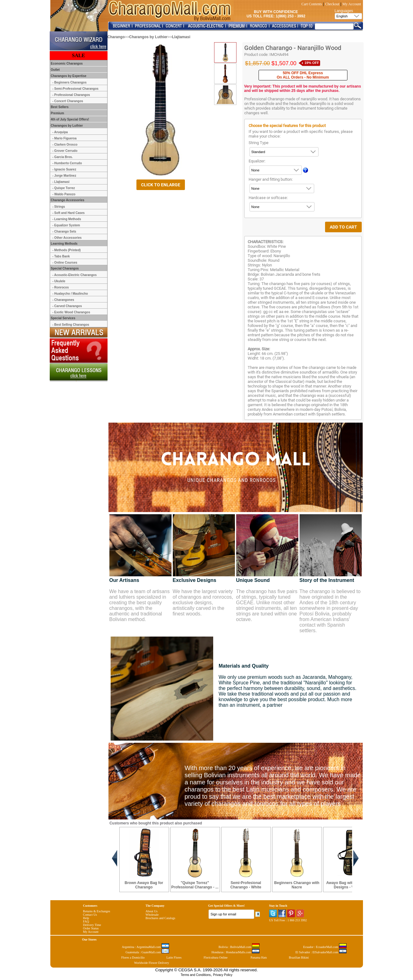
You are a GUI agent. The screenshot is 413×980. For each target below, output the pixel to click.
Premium (57, 113)
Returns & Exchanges (96, 911)
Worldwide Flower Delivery (151, 963)
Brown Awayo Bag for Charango (144, 885)
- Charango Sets (64, 231)
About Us (151, 911)
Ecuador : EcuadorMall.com (325, 947)
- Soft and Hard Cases (69, 213)
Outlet (55, 70)
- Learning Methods (67, 219)
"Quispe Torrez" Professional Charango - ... (195, 885)
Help (86, 918)
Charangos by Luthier (149, 37)
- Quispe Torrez (64, 188)
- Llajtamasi (61, 182)
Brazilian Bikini (299, 957)
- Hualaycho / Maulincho (70, 294)
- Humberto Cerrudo (67, 163)
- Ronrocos (61, 287)
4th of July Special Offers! (70, 119)
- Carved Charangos (67, 306)
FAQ (86, 921)
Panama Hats (259, 957)
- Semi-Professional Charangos (76, 89)
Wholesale (152, 915)
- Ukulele (59, 281)
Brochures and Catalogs (160, 918)
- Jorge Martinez (64, 176)
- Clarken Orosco (65, 145)
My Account (352, 4)
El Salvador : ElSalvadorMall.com (321, 952)
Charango (116, 37)
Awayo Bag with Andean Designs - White (348, 885)
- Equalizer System (66, 225)
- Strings (59, 207)
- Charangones (63, 300)
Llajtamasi (181, 37)
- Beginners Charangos (70, 82)
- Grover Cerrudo (65, 151)
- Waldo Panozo (64, 194)
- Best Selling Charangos (71, 325)
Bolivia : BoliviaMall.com (239, 947)
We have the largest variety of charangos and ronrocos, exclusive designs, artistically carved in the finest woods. (203, 603)
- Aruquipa (60, 132)
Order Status (91, 928)
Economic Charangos (67, 64)
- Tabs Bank (61, 256)
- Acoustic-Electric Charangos (75, 275)
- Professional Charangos (71, 95)
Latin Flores (174, 957)
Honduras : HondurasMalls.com (235, 952)
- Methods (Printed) (67, 250)
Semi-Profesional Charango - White (246, 885)
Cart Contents (312, 4)
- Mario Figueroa (65, 138)
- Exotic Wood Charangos (71, 312)
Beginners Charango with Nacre (297, 885)
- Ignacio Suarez (64, 169)
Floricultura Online (216, 957)
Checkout (332, 4)
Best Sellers (59, 107)
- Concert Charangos (68, 101)
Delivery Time (92, 925)
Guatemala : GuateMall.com (147, 952)
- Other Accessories (67, 238)
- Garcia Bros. (63, 157)
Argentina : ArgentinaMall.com (145, 947)
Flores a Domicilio (133, 957)
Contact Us (90, 915)
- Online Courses (65, 263)
